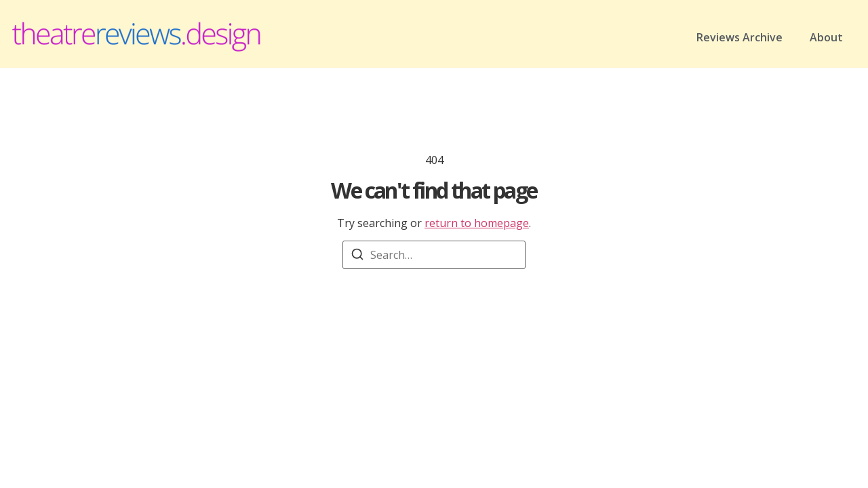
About (826, 37)
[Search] (357, 256)
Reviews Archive (739, 37)
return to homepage (477, 223)
